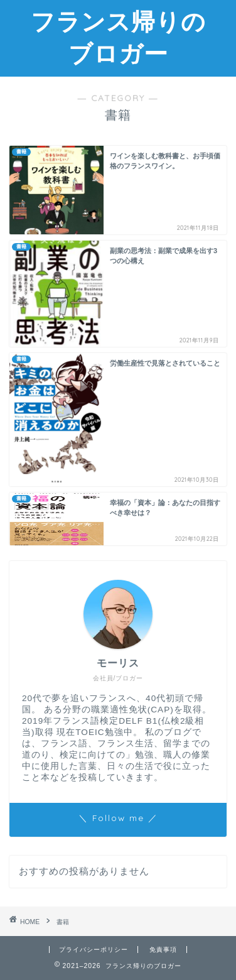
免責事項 (163, 950)
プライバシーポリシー (94, 950)
